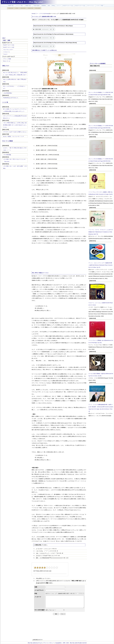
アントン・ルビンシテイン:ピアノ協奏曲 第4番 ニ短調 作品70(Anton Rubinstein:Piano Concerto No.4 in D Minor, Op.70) (100, 265)
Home (33, 14)
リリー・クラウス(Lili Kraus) (42, 14)
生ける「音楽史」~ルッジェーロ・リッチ (13, 136)
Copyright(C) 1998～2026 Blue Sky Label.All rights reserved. (71, 643)
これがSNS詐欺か (8, 93)
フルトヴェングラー (8, 50)
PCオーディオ (7, 61)
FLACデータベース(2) (9, 47)
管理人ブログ (6, 66)
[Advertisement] (15, 22)
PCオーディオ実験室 (8, 141)
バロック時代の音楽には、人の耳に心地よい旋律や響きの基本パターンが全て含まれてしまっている (15, 125)
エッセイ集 (5, 102)
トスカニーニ (7, 52)
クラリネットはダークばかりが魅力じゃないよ (15, 132)
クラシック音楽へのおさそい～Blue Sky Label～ (23, 2)
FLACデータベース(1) (9, 45)
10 (57, 568)
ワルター (5, 54)
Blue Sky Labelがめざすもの (35, 643)
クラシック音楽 (7, 59)
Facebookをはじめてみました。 (11, 98)
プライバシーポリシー (49, 643)
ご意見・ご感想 (6, 40)
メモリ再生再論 (7, 155)
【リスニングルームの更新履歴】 (98, 64)
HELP (4, 38)
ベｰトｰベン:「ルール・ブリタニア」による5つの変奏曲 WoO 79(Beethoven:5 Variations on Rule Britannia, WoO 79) (101, 232)
